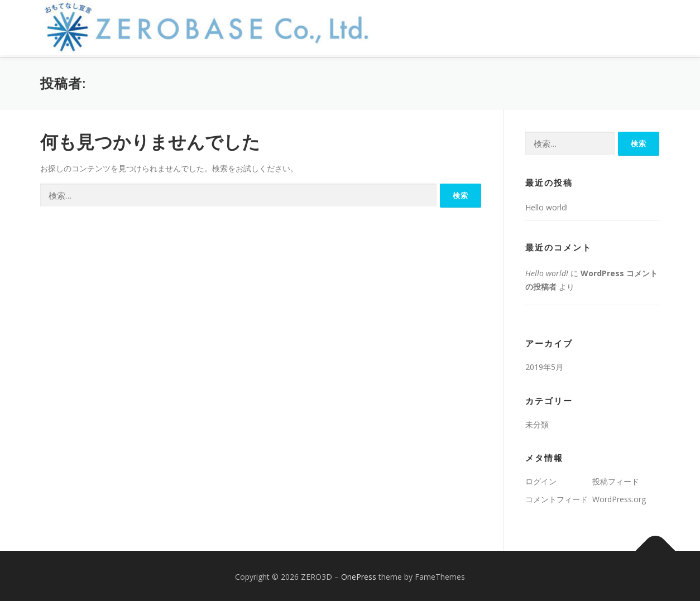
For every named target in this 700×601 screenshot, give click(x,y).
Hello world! (546, 205)
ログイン (541, 479)
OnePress (359, 574)
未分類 (537, 422)
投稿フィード (616, 479)
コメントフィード (557, 497)
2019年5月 (544, 365)
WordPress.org (619, 497)
